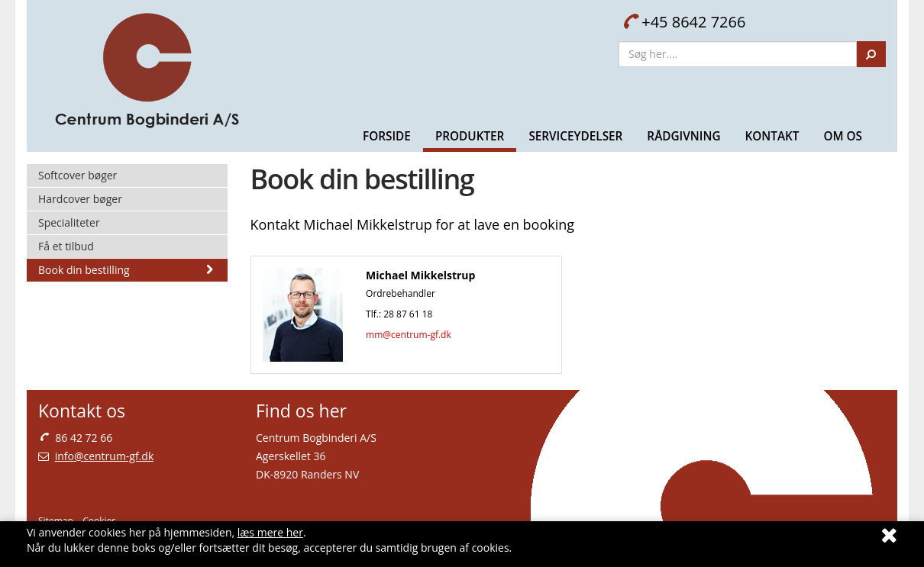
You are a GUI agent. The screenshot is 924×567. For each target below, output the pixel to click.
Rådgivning (683, 136)
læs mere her (270, 532)
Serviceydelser (575, 136)
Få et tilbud (66, 246)
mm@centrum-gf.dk (409, 335)
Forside (387, 136)
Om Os (843, 136)
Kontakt (772, 136)
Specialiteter (69, 222)
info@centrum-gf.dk (105, 456)
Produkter (470, 136)
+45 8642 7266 (684, 22)
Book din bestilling (127, 270)
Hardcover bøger (80, 199)
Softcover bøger (78, 175)
